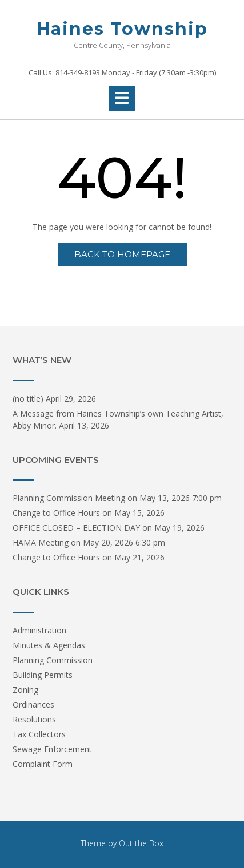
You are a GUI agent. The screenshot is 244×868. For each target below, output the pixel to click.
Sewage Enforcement (52, 749)
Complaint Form (43, 764)
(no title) (28, 399)
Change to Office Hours (56, 513)
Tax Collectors (39, 734)
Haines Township (122, 29)
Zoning (25, 690)
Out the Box (141, 843)
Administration (39, 630)
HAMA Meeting (41, 542)
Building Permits (43, 675)
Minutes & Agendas (49, 645)
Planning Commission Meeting (69, 498)
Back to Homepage (122, 254)
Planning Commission (53, 660)
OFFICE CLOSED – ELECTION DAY (76, 528)
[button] (122, 98)
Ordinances (33, 705)
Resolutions (34, 719)
